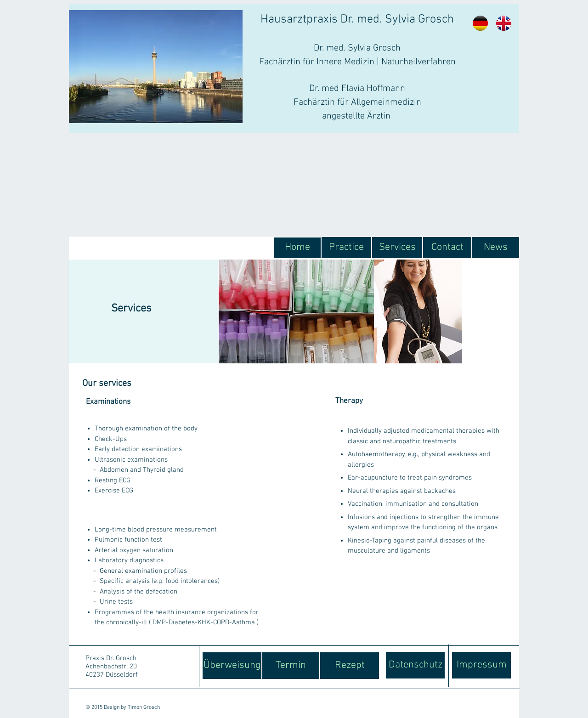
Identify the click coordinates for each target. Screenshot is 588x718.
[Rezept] (350, 666)
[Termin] (291, 666)
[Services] (397, 248)
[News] (496, 248)
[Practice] (346, 248)
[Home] (297, 248)
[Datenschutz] (415, 665)
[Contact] (447, 248)
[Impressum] (481, 665)
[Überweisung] (232, 666)
